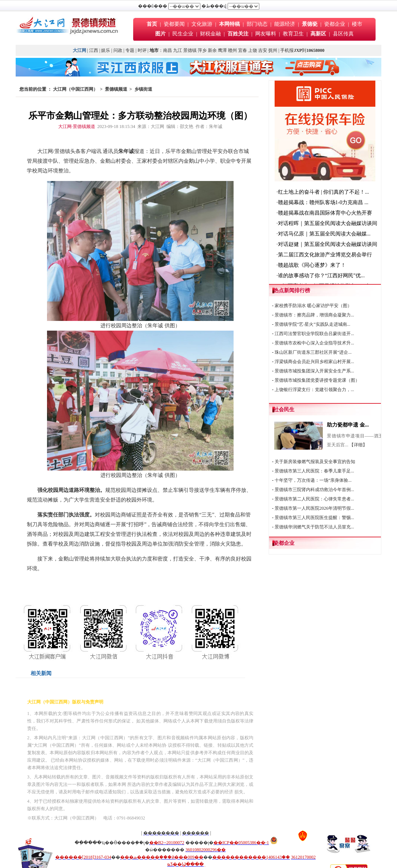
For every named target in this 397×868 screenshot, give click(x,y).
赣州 (232, 50)
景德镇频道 (116, 89)
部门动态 (257, 24)
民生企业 (183, 34)
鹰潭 (222, 50)
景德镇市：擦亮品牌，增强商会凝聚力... (314, 315)
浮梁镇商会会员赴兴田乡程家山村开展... (314, 362)
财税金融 (210, 34)
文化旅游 (202, 24)
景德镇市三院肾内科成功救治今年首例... (314, 490)
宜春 (243, 50)
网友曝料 (266, 34)
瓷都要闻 (175, 24)
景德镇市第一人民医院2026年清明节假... (314, 508)
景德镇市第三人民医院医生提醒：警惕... (314, 518)
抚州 (273, 50)
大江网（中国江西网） (75, 89)
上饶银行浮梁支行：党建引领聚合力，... (314, 390)
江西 (94, 50)
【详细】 (358, 445)
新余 (212, 50)
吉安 (263, 50)
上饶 (253, 50)
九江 (178, 50)
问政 (118, 50)
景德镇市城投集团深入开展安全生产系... (314, 371)
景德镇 (190, 50)
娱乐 (106, 50)
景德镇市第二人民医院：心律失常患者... (314, 499)
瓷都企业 (335, 24)
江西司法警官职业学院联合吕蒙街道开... (314, 334)
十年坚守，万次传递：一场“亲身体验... (313, 480)
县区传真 (343, 34)
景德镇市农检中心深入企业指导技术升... (314, 343)
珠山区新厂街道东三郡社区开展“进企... (313, 352)
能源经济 (285, 24)
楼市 (357, 24)
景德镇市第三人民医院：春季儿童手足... (314, 471)
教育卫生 (293, 34)
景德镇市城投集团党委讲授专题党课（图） (317, 380)
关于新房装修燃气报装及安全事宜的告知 (315, 462)
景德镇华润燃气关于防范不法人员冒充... (314, 527)
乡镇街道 (143, 89)
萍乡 (202, 50)
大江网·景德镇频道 (77, 127)
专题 (130, 50)
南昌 (168, 50)
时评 (143, 50)
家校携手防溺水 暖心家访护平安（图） (313, 306)
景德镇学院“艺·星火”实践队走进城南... (312, 324)
